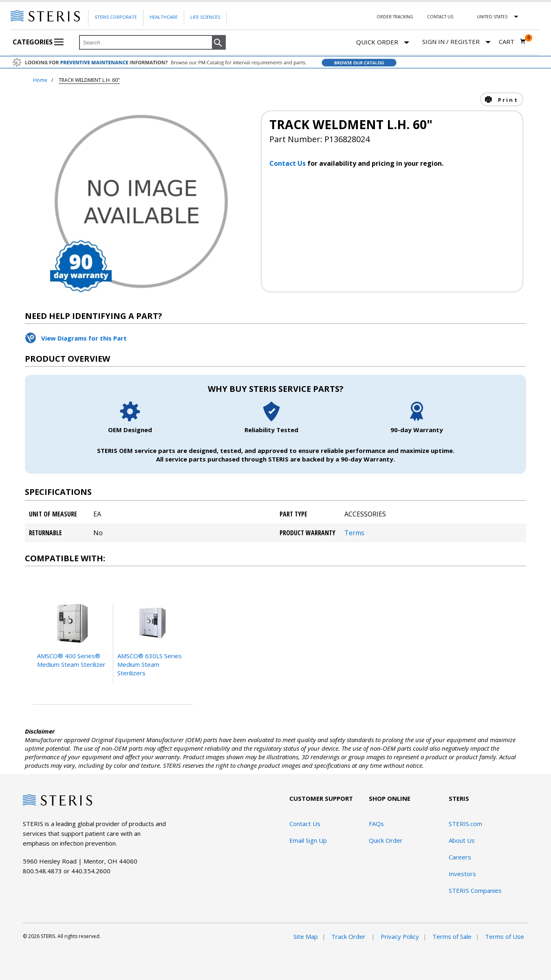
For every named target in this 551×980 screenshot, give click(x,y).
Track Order (349, 936)
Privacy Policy (400, 936)
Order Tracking (395, 17)
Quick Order (383, 43)
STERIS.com (465, 824)
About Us (462, 840)
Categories (38, 42)
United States (492, 17)
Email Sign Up (308, 840)
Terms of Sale (452, 936)
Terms (354, 533)
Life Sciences (205, 17)
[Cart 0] (512, 42)
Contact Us (440, 17)
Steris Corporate (116, 17)
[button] (219, 43)
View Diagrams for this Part (84, 338)
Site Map (306, 936)
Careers (460, 857)
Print (507, 100)
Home (40, 80)
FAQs (376, 824)
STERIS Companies (475, 890)
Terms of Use (505, 936)
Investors (462, 874)
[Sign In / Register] (456, 42)
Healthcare (164, 17)
